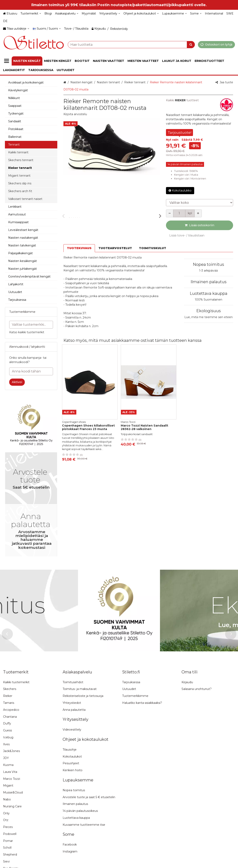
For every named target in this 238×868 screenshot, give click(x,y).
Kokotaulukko (180, 191)
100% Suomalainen (209, 300)
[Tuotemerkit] (31, 14)
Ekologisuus (209, 311)
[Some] (196, 14)
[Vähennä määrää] (170, 213)
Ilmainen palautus (209, 282)
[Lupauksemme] (174, 14)
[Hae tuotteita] (131, 44)
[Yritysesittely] (110, 14)
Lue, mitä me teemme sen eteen (209, 317)
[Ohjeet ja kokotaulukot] (141, 14)
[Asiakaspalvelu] (67, 14)
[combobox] (131, 44)
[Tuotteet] (7, 61)
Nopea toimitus (208, 264)
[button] (75, 114)
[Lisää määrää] (198, 213)
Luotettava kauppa (209, 293)
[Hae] (191, 44)
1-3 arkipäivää (208, 271)
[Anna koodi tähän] (31, 371)
